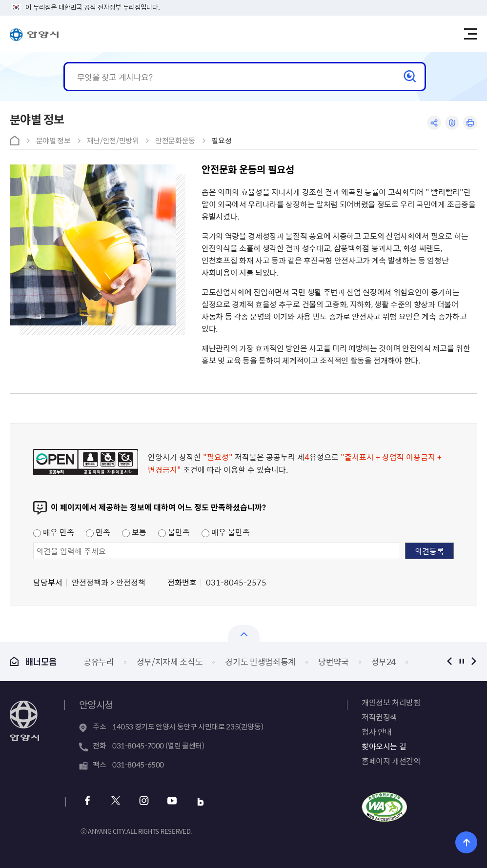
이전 (449, 661)
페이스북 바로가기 (88, 802)
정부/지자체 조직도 (170, 661)
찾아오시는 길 (384, 746)
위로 (466, 842)
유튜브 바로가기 (172, 802)
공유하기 (434, 123)
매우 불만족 (226, 532)
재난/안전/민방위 (113, 141)
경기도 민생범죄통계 (260, 661)
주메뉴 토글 (470, 34)
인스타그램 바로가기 (144, 802)
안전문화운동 (175, 141)
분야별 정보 (53, 141)
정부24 (384, 661)
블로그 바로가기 (201, 802)
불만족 (174, 532)
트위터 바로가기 (116, 802)
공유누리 (99, 661)
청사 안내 (377, 731)
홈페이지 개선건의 (391, 761)
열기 (244, 634)
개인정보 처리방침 (391, 702)
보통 (134, 532)
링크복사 (452, 123)
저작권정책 (379, 717)
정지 (461, 661)
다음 (474, 661)
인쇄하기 (470, 123)
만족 (98, 532)
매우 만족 (54, 532)
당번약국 (334, 661)
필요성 (221, 141)
